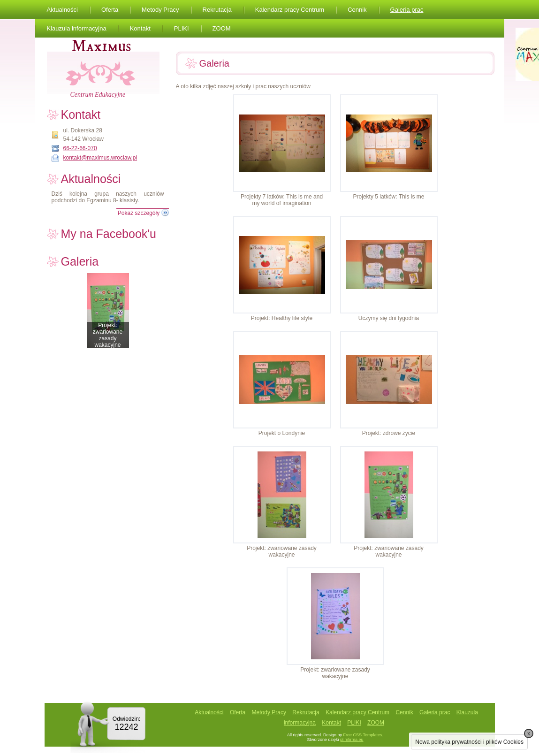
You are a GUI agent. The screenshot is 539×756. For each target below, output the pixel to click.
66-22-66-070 (80, 148)
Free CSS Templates (363, 735)
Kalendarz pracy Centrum (290, 10)
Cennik (357, 10)
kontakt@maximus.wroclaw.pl (100, 158)
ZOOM (222, 28)
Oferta (110, 10)
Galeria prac (407, 10)
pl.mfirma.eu (352, 740)
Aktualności (62, 10)
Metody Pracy (160, 10)
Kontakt (140, 28)
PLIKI (182, 28)
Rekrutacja (217, 10)
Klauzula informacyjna (77, 28)
